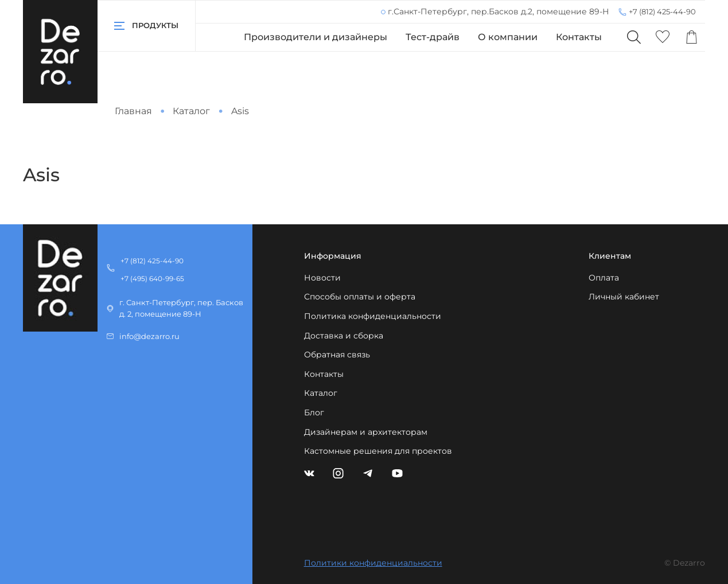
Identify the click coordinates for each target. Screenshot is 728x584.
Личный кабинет (624, 297)
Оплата (604, 278)
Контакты (579, 37)
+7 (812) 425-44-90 (662, 11)
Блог (314, 412)
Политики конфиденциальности (373, 563)
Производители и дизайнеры (316, 37)
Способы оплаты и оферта (360, 297)
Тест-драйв (433, 37)
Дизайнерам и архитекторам (366, 432)
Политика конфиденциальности (373, 316)
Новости (322, 278)
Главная (133, 111)
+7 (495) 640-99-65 (152, 279)
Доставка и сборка (344, 336)
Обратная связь (337, 355)
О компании (508, 37)
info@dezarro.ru (149, 336)
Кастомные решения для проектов (378, 451)
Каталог (191, 111)
